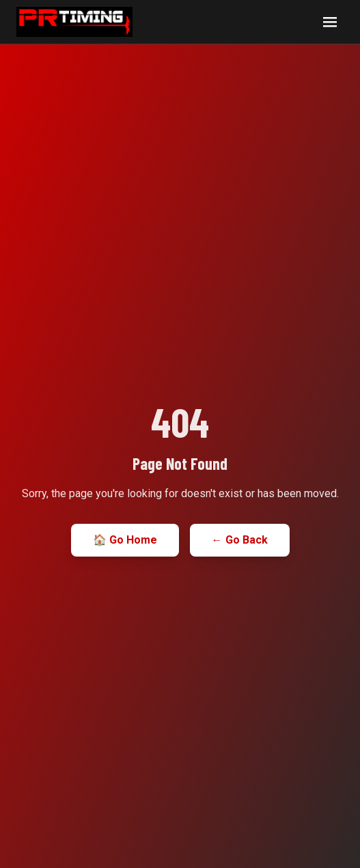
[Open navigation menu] (330, 22)
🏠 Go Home (125, 540)
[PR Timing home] (74, 22)
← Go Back (240, 540)
